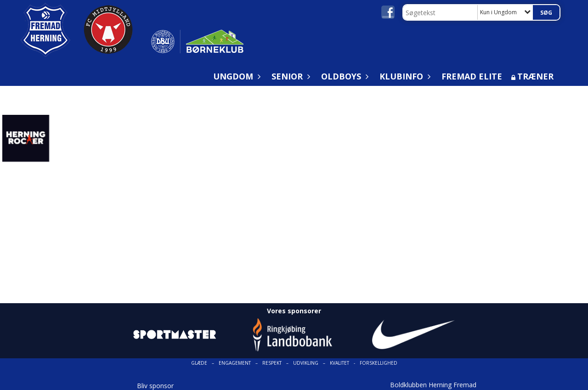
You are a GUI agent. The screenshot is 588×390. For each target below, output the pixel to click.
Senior (289, 76)
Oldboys (343, 76)
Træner (535, 76)
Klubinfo (404, 76)
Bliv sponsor (155, 386)
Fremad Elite (472, 76)
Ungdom (235, 76)
